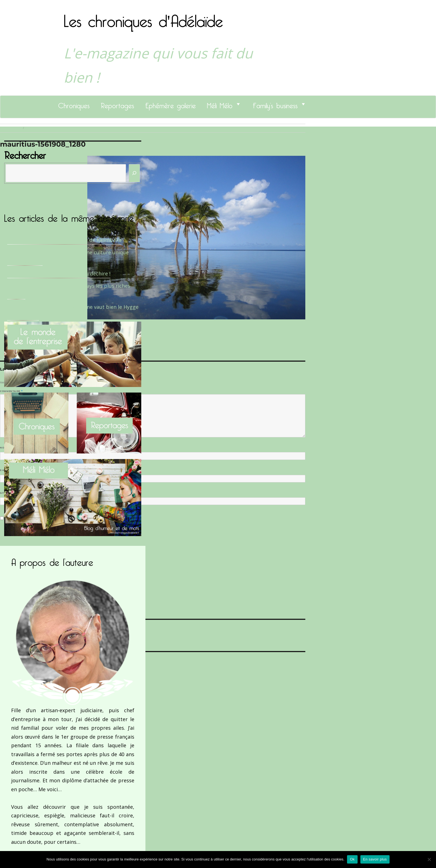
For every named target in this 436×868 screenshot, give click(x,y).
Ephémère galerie (170, 104)
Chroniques (74, 104)
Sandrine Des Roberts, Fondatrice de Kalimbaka (64, 240)
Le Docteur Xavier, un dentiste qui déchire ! (59, 273)
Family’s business (275, 104)
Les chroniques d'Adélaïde (143, 18)
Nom (4, 448)
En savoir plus (375, 859)
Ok (352, 859)
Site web (6, 493)
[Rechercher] (134, 173)
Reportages (117, 104)
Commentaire (11, 391)
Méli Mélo (220, 104)
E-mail (6, 470)
